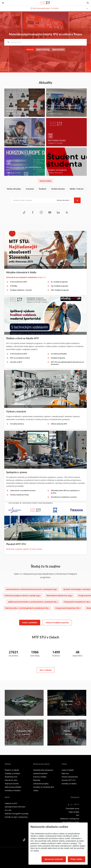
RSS (78, 815)
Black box (65, 773)
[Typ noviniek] (64, 200)
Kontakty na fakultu (69, 784)
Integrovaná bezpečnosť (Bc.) (68, 608)
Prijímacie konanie (12, 784)
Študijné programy (58, 358)
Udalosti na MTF (11, 803)
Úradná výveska (58, 189)
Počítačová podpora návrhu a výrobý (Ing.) (22, 596)
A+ (72, 805)
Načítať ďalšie (46, 181)
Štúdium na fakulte (12, 770)
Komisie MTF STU (69, 780)
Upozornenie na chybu (71, 822)
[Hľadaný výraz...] (45, 42)
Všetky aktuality (14, 189)
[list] (45, 189)
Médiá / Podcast (77, 189)
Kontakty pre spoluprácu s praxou (64, 497)
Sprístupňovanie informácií (15, 807)
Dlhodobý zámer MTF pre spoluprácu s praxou (65, 492)
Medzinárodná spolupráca (43, 770)
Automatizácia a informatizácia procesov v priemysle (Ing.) (32, 589)
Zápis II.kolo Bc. (58, 49)
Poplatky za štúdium (13, 773)
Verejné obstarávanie (70, 777)
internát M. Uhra (11, 780)
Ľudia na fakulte (68, 770)
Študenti (43, 189)
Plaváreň (30, 49)
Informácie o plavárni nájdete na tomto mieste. (24, 549)
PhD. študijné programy (60, 290)
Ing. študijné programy (60, 286)
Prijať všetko (77, 859)
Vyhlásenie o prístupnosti (70, 819)
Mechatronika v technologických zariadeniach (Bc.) (27, 608)
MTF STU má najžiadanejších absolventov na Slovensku (67, 363)
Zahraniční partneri (40, 773)
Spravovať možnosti (54, 859)
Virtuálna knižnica (17, 424)
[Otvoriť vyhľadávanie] (88, 3)
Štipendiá (37, 780)
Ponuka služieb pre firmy (19, 495)
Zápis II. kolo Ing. (43, 49)
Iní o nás (8, 810)
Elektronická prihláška (13, 787)
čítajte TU (26, 277)
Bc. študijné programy (59, 282)
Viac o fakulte (46, 670)
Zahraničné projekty (41, 784)
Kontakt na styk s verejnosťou (16, 817)
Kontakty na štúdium (13, 790)
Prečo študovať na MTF (19, 282)
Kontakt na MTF (16, 362)
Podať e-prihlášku (30, 623)
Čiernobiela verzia (72, 808)
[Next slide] (85, 266)
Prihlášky (14, 286)
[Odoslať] (77, 200)
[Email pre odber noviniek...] (32, 200)
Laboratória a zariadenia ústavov (23, 491)
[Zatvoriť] (3, 3)
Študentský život (11, 777)
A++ (77, 804)
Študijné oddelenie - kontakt (21, 290)
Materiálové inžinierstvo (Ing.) (59, 596)
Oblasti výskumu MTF (59, 424)
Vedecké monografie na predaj (17, 814)
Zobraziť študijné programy (57, 623)
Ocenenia (30, 189)
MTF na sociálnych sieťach (20, 358)
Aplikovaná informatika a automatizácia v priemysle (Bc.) (33, 602)
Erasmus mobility (40, 777)
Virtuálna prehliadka (59, 354)
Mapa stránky (74, 812)
